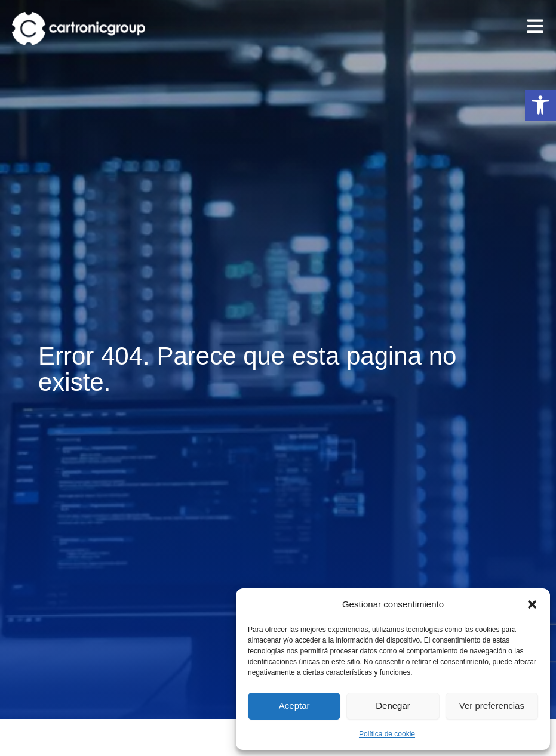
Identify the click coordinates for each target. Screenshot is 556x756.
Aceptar (294, 706)
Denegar (393, 706)
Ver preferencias (492, 706)
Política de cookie (387, 734)
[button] (540, 105)
